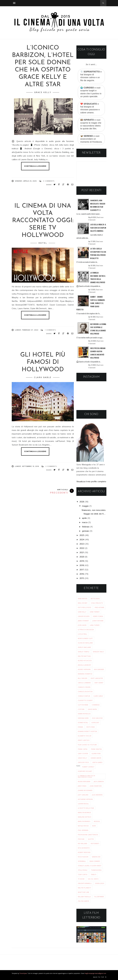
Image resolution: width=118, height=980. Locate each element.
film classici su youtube (87, 745)
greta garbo (97, 762)
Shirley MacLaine (84, 647)
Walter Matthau (84, 656)
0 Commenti (92, 220)
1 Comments (50, 330)
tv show (81, 879)
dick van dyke (97, 718)
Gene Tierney (95, 612)
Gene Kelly (82, 612)
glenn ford (96, 753)
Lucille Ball (82, 634)
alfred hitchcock (85, 661)
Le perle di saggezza (86, 630)
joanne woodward (85, 790)
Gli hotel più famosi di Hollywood (43, 362)
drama (80, 727)
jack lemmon (99, 781)
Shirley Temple (84, 652)
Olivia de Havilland (85, 643)
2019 (82, 561)
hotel (43, 243)
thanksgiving (96, 870)
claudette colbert (85, 700)
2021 (82, 553)
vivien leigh (100, 883)
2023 (82, 544)
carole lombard (84, 683)
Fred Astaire (99, 607)
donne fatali (83, 722)
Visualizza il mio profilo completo (91, 482)
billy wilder (83, 678)
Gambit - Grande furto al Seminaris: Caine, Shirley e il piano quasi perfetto (91, 303)
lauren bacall (83, 804)
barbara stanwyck (85, 674)
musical (97, 821)
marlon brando (84, 821)
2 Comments (51, 466)
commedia (96, 705)
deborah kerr (83, 718)
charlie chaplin (84, 696)
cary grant (99, 683)
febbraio (86, 527)
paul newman (83, 830)
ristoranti (95, 843)
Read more (100, 217)
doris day (95, 722)
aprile (84, 518)
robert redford (84, 852)
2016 (82, 574)
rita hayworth (84, 848)
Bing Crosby (83, 603)
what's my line (83, 892)
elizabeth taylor (85, 736)
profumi (81, 839)
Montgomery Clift (85, 638)
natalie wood (83, 826)
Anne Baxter (83, 599)
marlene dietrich (84, 817)
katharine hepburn (85, 799)
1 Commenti (92, 319)
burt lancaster (97, 678)
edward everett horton (87, 731)
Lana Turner (95, 625)
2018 (82, 565)
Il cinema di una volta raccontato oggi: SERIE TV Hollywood (43, 221)
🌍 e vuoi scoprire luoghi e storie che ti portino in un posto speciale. (91, 92)
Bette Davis (95, 599)
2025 (82, 535)
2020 (82, 557)
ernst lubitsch (84, 740)
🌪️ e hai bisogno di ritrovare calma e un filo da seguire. (91, 76)
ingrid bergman (84, 781)
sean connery (95, 861)
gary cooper (83, 753)
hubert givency (88, 767)
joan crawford (96, 786)
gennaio (86, 531)
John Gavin (82, 625)
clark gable (43, 377)
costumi (81, 709)
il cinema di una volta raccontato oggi (86, 776)
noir (94, 826)
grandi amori (96, 758)
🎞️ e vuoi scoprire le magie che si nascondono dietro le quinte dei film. (91, 124)
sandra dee (96, 857)
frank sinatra (96, 749)
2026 (82, 502)
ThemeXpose (23, 973)
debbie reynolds (84, 714)
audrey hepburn (84, 669)
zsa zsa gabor (83, 901)
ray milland (83, 843)
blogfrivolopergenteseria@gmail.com (95, 973)
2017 (82, 570)
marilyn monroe (84, 812)
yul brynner (99, 897)
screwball (82, 861)
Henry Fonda (98, 616)
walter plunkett (84, 888)
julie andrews (97, 795)
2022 (82, 548)
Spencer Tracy (98, 652)
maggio (85, 506)
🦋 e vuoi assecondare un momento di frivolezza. (91, 139)
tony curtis (83, 874)
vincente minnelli (85, 883)
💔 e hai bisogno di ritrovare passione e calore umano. (90, 108)
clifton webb (83, 705)
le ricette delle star (86, 808)
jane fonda (82, 786)
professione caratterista (88, 835)
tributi (93, 874)
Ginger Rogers (84, 616)
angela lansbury (84, 665)
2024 (82, 540)
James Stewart (83, 621)
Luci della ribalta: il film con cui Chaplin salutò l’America (98, 228)
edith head (91, 727)
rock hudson (83, 857)
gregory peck (83, 762)
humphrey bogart (85, 771)
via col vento (93, 879)
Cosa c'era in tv (97, 603)
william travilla (84, 897)
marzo (85, 522)
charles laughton (85, 692)
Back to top (100, 977)
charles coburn (84, 687)
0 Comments (49, 181)
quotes (91, 839)
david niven (92, 709)
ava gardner (99, 669)
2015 (82, 578)
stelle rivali (83, 870)
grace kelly (43, 92)
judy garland (83, 795)
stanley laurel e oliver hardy (90, 866)
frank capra (83, 749)
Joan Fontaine (98, 621)
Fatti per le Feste (84, 607)
